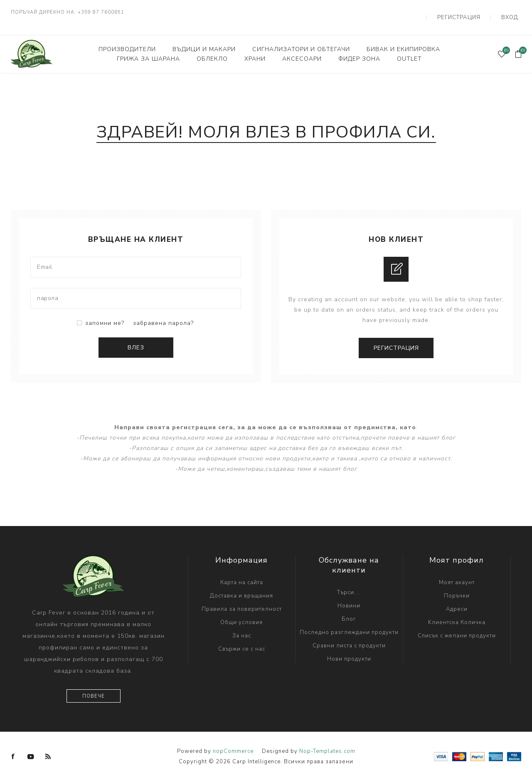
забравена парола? (163, 313)
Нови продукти (349, 649)
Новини (349, 596)
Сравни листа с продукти (349, 636)
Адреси (457, 600)
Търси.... (349, 583)
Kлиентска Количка (457, 613)
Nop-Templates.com (327, 742)
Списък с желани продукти (457, 626)
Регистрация (470, 12)
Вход (513, 12)
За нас (242, 626)
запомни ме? (105, 313)
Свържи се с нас (242, 639)
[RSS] (48, 747)
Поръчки (457, 586)
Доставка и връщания (241, 586)
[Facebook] (13, 747)
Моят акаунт (457, 573)
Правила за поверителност (242, 600)
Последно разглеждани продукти (349, 623)
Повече (94, 687)
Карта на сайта (242, 573)
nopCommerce (233, 742)
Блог (349, 610)
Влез (136, 338)
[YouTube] (31, 747)
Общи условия (241, 613)
